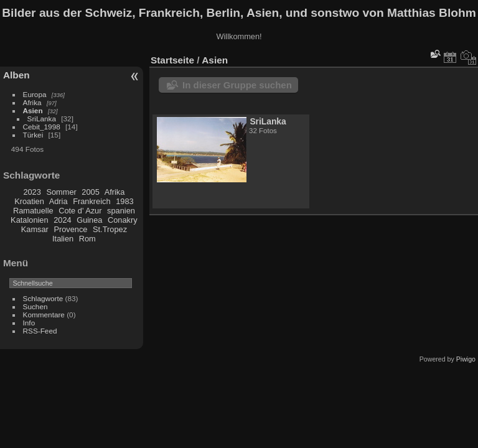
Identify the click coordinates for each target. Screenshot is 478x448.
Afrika (32, 102)
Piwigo (466, 359)
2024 (62, 220)
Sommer (61, 192)
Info (29, 323)
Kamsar (35, 229)
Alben (16, 75)
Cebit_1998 (42, 127)
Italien (63, 239)
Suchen (35, 306)
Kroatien (29, 201)
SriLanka (42, 119)
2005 (90, 192)
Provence (70, 229)
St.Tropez (110, 229)
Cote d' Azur (80, 211)
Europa (35, 94)
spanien (121, 211)
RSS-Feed (40, 331)
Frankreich (91, 201)
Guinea (89, 220)
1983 (124, 201)
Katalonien (29, 220)
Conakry (123, 220)
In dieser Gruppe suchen (237, 85)
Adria (59, 201)
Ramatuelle (33, 211)
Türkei (33, 135)
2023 (32, 192)
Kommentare (44, 315)
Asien (33, 110)
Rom (87, 239)
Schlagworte (43, 298)
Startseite (172, 60)
